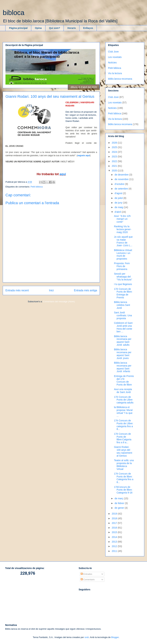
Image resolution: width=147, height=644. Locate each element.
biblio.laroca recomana (120, 79)
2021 (115, 166)
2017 (115, 523)
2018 (115, 518)
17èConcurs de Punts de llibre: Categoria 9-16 (123, 490)
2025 (115, 147)
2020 (115, 171)
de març (119, 498)
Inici (51, 290)
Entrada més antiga (86, 290)
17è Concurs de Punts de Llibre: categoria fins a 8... (124, 425)
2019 (115, 514)
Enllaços (88, 28)
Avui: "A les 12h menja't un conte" (122, 219)
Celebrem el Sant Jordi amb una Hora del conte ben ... (123, 327)
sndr (87, 637)
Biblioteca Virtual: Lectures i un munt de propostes (123, 254)
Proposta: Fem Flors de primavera (122, 266)
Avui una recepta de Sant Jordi (123, 391)
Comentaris (88, 579)
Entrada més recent (17, 290)
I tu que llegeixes (123, 284)
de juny (119, 203)
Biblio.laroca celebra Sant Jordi (122, 305)
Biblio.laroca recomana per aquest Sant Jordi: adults (123, 341)
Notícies (112, 63)
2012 (115, 546)
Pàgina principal (18, 28)
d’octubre (120, 184)
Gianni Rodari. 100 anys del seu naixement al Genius (123, 451)
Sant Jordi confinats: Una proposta (123, 315)
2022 (115, 161)
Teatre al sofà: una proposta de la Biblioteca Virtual (124, 465)
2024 (115, 152)
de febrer (120, 503)
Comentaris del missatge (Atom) (59, 301)
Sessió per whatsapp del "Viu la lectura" (123, 277)
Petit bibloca (37, 187)
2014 (115, 537)
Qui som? (55, 28)
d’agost (119, 193)
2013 (115, 542)
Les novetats (115, 57)
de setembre (122, 189)
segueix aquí (83, 155)
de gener (120, 508)
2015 (115, 532)
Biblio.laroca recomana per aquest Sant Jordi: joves (123, 354)
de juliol (119, 198)
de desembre (122, 175)
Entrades (86, 574)
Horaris (72, 28)
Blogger (115, 637)
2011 (115, 551)
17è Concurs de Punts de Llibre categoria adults (124, 400)
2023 (115, 157)
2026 (115, 143)
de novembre (122, 179)
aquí (63, 174)
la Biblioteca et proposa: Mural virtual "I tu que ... (123, 411)
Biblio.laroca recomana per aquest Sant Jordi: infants (123, 367)
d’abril (118, 212)
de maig (119, 207)
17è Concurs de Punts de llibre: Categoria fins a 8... (124, 478)
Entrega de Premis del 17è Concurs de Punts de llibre (124, 380)
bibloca (14, 13)
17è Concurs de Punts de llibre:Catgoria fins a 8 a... (123, 438)
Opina (38, 28)
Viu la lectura (115, 73)
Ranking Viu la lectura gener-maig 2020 (123, 229)
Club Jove (113, 52)
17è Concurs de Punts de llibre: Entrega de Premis (123, 293)
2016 (115, 528)
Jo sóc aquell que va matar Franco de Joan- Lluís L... (123, 241)
